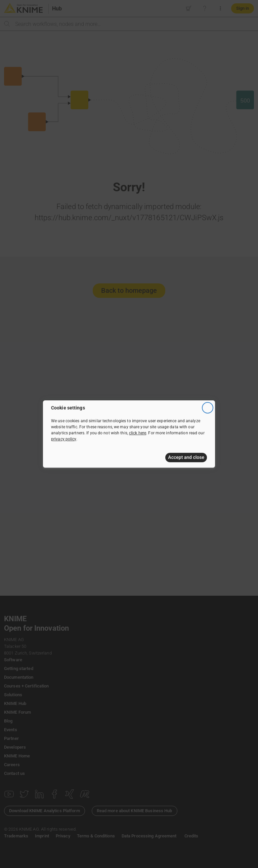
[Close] (208, 408)
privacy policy (64, 439)
